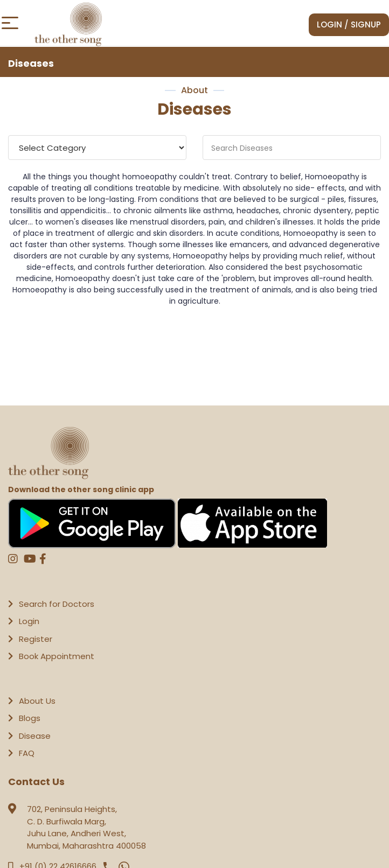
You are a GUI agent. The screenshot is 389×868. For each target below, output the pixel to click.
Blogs (30, 718)
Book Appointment (57, 656)
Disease (35, 736)
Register (36, 639)
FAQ (27, 753)
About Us (37, 701)
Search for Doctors (57, 604)
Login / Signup (349, 24)
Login (29, 621)
